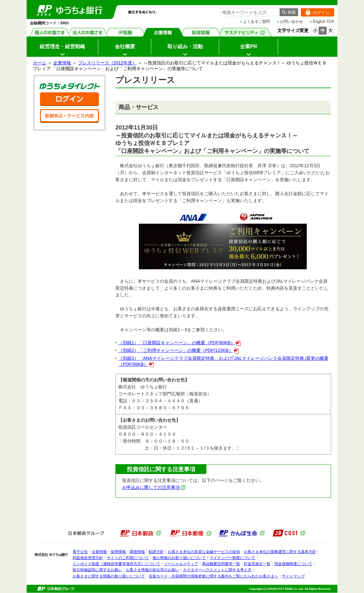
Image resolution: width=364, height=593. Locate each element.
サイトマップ (293, 576)
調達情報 (137, 552)
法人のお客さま (88, 32)
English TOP (324, 22)
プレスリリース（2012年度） (107, 63)
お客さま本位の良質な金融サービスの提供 (204, 552)
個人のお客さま (50, 32)
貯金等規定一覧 (257, 564)
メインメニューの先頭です (27, 0)
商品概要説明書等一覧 (221, 564)
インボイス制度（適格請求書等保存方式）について (116, 564)
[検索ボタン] (289, 12)
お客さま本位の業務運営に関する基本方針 (280, 552)
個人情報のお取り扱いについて (179, 558)
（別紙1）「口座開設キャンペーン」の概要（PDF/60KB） (179, 343)
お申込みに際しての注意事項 (154, 487)
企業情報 (163, 32)
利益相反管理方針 (88, 558)
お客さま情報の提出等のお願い (153, 570)
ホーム (40, 63)
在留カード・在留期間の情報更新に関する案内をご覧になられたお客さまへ (213, 576)
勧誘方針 (156, 552)
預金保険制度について (293, 564)
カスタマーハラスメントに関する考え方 (217, 570)
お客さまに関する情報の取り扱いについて (109, 576)
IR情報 (125, 32)
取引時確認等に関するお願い (97, 570)
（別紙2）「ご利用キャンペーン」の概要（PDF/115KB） (179, 350)
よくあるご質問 (257, 22)
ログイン (315, 12)
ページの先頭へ (0, 593)
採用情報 (201, 32)
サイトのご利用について (128, 558)
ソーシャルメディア (181, 564)
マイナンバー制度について (232, 558)
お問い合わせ (291, 22)
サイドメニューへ (0, 0)
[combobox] (250, 12)
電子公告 (80, 552)
